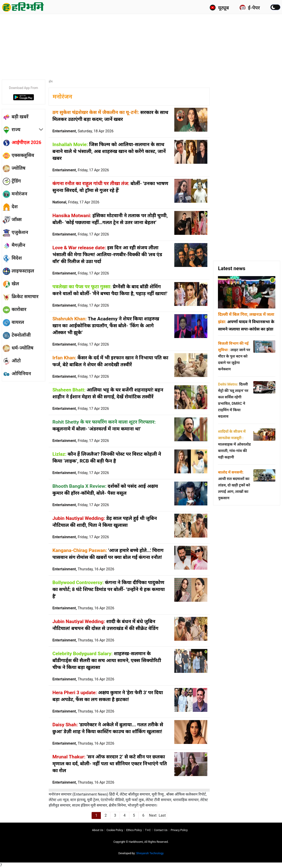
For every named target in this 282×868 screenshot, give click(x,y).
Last (162, 815)
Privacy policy (179, 830)
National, (76, 202)
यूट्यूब (219, 8)
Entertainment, (83, 131)
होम (51, 82)
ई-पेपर (250, 8)
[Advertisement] (141, 45)
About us (98, 830)
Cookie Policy (115, 830)
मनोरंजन (62, 97)
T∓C (148, 830)
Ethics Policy (134, 830)
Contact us (161, 830)
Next (153, 815)
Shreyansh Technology (150, 853)
